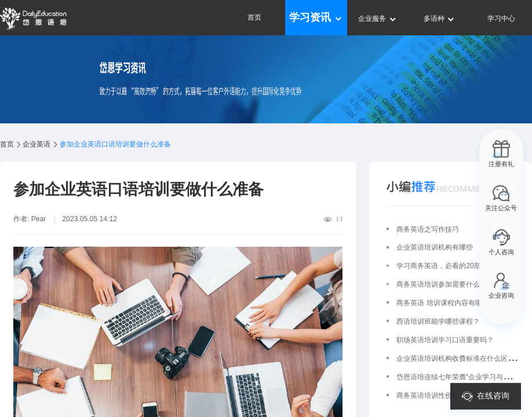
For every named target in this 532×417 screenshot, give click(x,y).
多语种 (440, 19)
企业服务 (378, 19)
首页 (254, 17)
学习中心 (501, 19)
